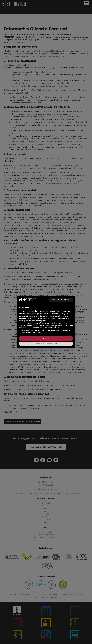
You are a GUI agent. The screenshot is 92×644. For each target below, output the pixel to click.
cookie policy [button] (41, 321)
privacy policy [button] (37, 314)
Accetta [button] (46, 338)
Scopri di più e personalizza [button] (46, 344)
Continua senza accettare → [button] (61, 300)
